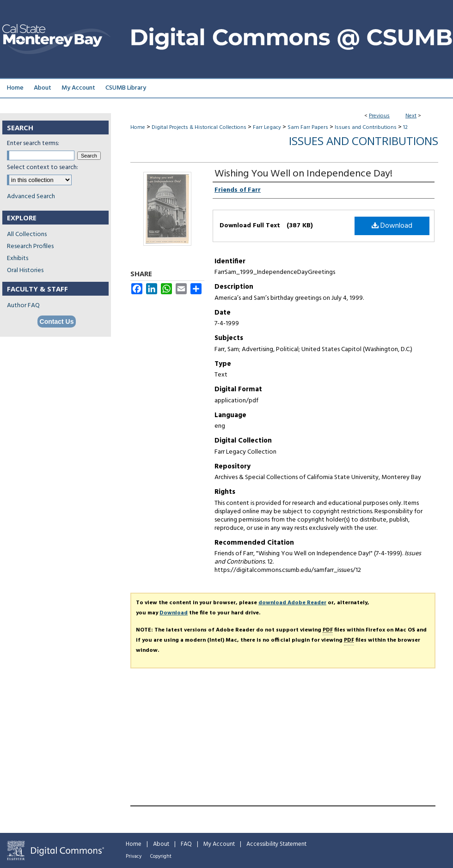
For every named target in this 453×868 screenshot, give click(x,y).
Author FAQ (23, 306)
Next (411, 116)
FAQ (186, 844)
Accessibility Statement (276, 844)
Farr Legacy (267, 127)
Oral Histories (25, 270)
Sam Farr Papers (308, 127)
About (161, 844)
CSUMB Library (126, 88)
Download (392, 226)
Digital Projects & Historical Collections (199, 127)
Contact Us (57, 322)
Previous (379, 116)
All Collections (27, 234)
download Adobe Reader (292, 603)
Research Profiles (30, 246)
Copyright (161, 856)
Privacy (134, 856)
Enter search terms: (33, 143)
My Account (219, 844)
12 (405, 127)
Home (138, 127)
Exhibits (18, 258)
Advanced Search (31, 197)
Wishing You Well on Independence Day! (303, 174)
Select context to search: (43, 167)
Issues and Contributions (366, 127)
